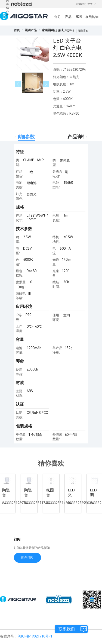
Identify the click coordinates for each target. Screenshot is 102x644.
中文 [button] (92, 4)
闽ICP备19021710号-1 (35, 636)
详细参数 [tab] (25, 137)
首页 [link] (17, 30)
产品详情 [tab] (77, 137)
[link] (31, 30)
